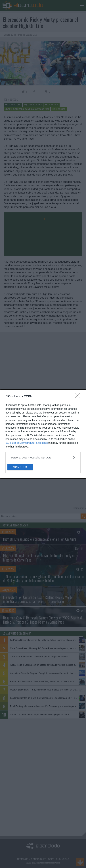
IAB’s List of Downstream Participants (27, 443)
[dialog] (43, 434)
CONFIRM (20, 467)
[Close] (79, 397)
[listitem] (43, 457)
